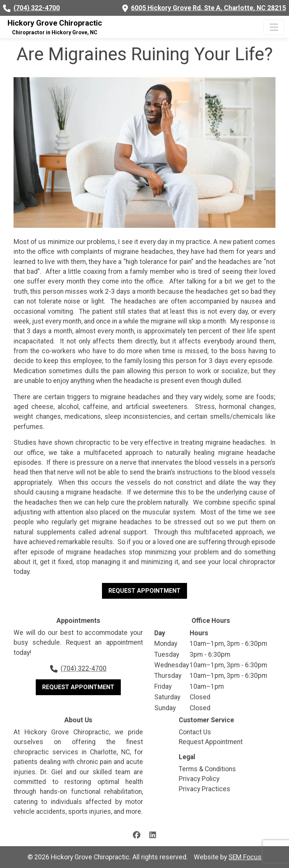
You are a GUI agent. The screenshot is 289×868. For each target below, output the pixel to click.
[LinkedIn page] (153, 834)
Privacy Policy (199, 779)
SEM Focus (245, 857)
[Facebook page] (137, 834)
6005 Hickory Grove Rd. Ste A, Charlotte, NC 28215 (208, 8)
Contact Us (195, 732)
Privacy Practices (205, 789)
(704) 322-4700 (37, 8)
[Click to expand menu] (274, 27)
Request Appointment (144, 591)
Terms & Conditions (207, 769)
